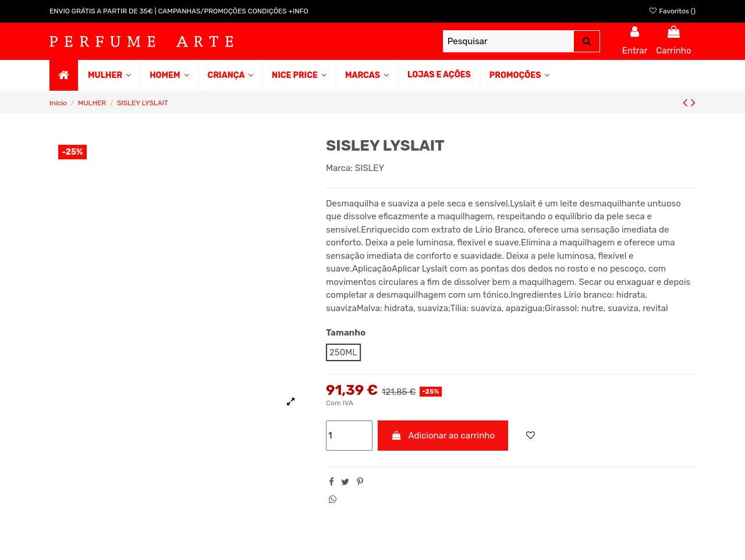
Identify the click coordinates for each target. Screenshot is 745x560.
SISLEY (370, 168)
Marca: (339, 168)
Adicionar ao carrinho (443, 436)
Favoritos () (672, 11)
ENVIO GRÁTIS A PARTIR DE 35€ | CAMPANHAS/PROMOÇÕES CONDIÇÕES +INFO (179, 11)
